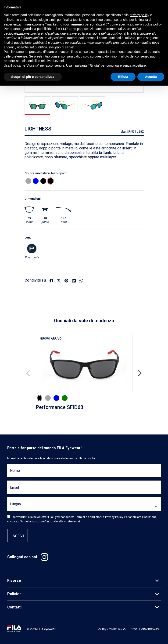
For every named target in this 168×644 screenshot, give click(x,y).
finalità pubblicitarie (18, 43)
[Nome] (84, 473)
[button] (28, 181)
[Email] (84, 490)
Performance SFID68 (59, 407)
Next (140, 373)
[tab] (37, 106)
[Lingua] (84, 507)
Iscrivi (18, 535)
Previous (29, 373)
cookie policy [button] (152, 24)
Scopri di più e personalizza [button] (33, 77)
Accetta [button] (151, 77)
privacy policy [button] (139, 15)
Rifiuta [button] (123, 77)
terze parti (76, 29)
